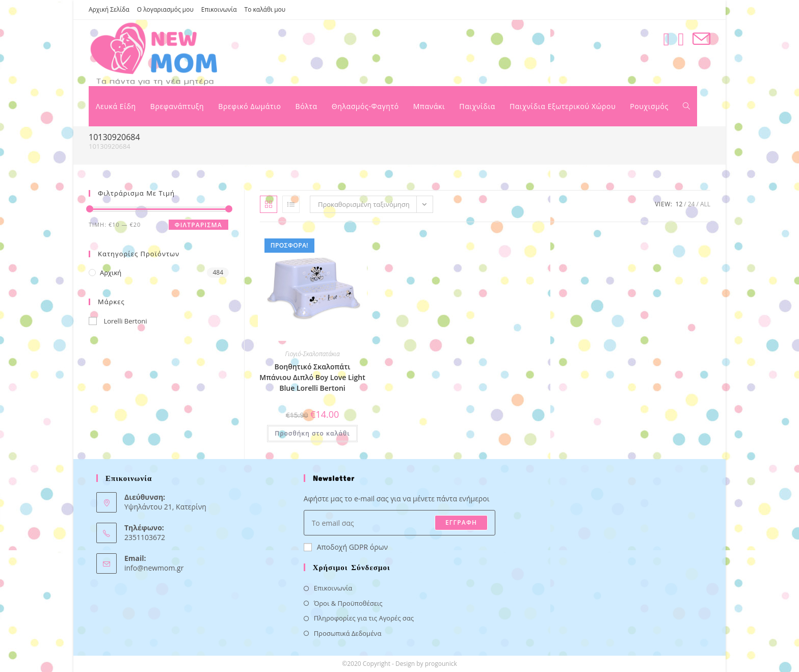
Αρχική (111, 273)
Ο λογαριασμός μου (165, 9)
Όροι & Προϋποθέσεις (348, 603)
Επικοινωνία (219, 9)
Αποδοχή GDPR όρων (346, 547)
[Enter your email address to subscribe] (400, 523)
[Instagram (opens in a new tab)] (681, 39)
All (705, 204)
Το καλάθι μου (265, 9)
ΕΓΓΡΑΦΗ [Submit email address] (461, 522)
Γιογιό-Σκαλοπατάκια (312, 354)
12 (679, 204)
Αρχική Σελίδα (109, 9)
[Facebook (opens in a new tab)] (666, 39)
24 (691, 204)
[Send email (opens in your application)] (701, 39)
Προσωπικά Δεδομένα (348, 633)
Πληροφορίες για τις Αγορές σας (364, 618)
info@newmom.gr (154, 568)
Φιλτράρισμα (198, 225)
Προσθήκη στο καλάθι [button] (312, 433)
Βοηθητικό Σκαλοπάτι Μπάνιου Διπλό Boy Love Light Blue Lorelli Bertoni (312, 377)
